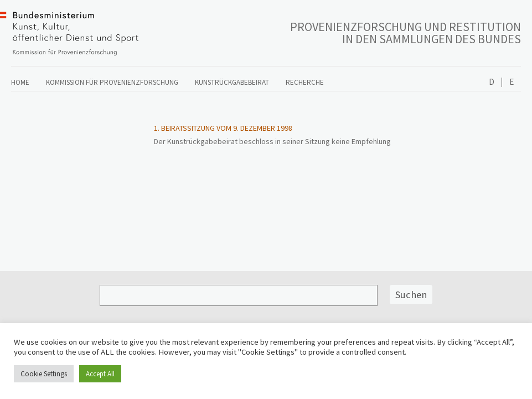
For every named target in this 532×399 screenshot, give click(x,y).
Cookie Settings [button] (44, 374)
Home (20, 82)
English (511, 82)
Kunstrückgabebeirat (232, 82)
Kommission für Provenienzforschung (112, 82)
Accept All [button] (100, 374)
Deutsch (492, 82)
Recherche (305, 82)
